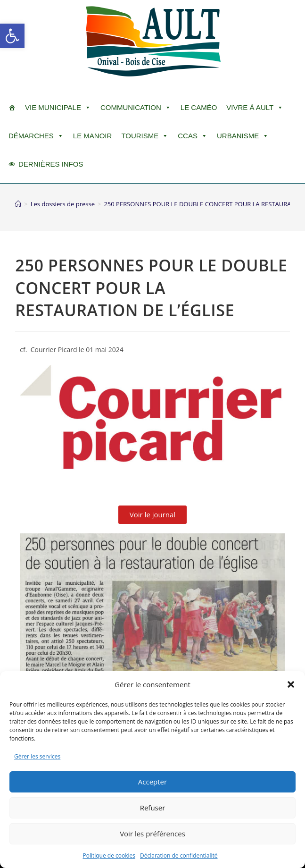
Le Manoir (93, 136)
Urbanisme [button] (243, 136)
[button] (12, 36)
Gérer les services (37, 756)
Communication (136, 108)
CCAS (193, 136)
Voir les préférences (152, 834)
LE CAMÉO (199, 107)
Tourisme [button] (145, 136)
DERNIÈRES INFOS (51, 164)
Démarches (36, 136)
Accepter (152, 782)
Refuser (153, 808)
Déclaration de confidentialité (179, 855)
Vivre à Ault (255, 108)
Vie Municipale (58, 108)
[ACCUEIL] (12, 108)
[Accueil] (18, 204)
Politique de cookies (109, 855)
